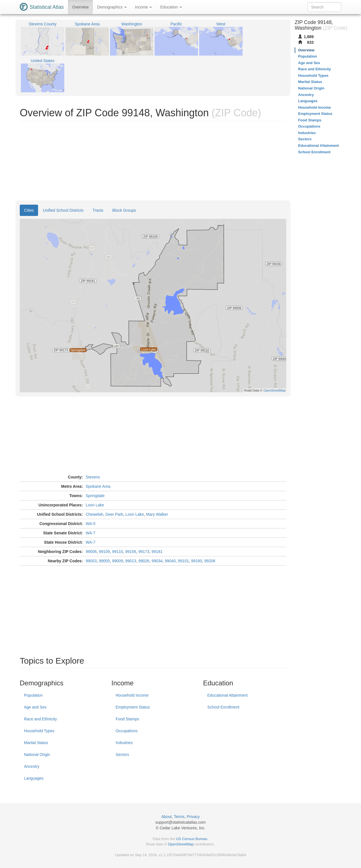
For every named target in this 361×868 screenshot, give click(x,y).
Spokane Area (98, 486)
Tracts (98, 210)
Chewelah (94, 514)
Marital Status (36, 743)
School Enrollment (223, 707)
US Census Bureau (192, 839)
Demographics (112, 7)
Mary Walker (157, 514)
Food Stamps (127, 719)
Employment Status (133, 707)
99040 (170, 561)
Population (33, 695)
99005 (104, 561)
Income (144, 7)
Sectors (122, 755)
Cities (29, 210)
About (167, 817)
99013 (131, 561)
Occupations (127, 731)
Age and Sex (35, 707)
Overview (80, 7)
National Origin (37, 755)
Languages (34, 778)
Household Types (39, 731)
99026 (144, 561)
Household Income (132, 695)
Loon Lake (95, 505)
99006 (91, 552)
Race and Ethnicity (40, 719)
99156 (131, 552)
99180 (197, 561)
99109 (104, 552)
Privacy (193, 817)
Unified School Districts (63, 210)
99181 (157, 552)
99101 (183, 561)
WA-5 (91, 524)
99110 (117, 552)
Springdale (95, 496)
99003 (91, 561)
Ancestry (32, 766)
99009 (117, 561)
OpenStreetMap (181, 844)
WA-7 (91, 533)
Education (171, 7)
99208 (210, 561)
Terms (179, 817)
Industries (124, 743)
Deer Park (114, 514)
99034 (157, 561)
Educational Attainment (227, 695)
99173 (144, 552)
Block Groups (124, 210)
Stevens (93, 477)
